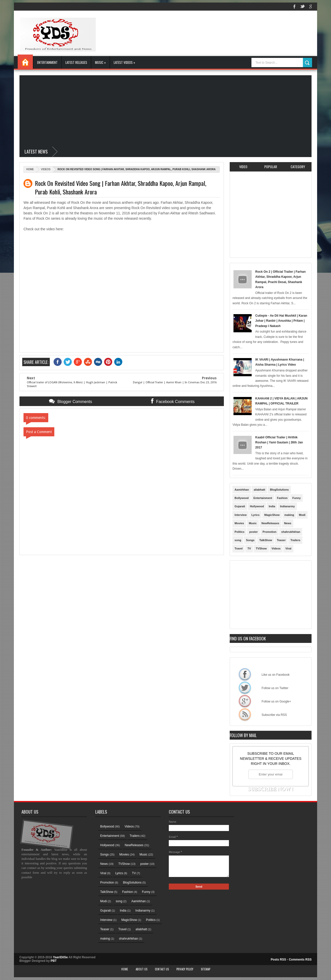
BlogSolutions (279, 490)
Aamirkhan (242, 490)
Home (25, 62)
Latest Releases (76, 62)
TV (249, 548)
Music (253, 523)
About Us (141, 969)
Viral (288, 548)
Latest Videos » (124, 62)
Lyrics (255, 515)
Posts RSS (279, 960)
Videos (46, 169)
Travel (239, 548)
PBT (54, 961)
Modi (302, 515)
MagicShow (272, 515)
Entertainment (47, 62)
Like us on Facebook (245, 674)
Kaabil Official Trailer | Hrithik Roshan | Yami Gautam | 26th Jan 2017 (279, 443)
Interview (241, 515)
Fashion (282, 498)
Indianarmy (287, 506)
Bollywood (242, 498)
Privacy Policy (185, 969)
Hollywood (257, 506)
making (289, 515)
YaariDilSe (60, 957)
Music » (100, 62)
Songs (250, 540)
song (238, 540)
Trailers (295, 540)
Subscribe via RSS (245, 714)
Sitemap (206, 969)
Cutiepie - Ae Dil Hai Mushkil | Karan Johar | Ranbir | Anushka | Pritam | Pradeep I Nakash (281, 321)
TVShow (261, 548)
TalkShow (266, 540)
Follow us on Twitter (245, 688)
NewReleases (270, 523)
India (272, 506)
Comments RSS (300, 960)
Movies (239, 523)
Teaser (281, 540)
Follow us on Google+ (245, 701)
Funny (297, 498)
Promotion (269, 532)
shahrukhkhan (291, 532)
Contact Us (162, 969)
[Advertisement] (165, 111)
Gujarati (240, 506)
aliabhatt (259, 490)
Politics (239, 532)
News (288, 523)
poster (253, 532)
